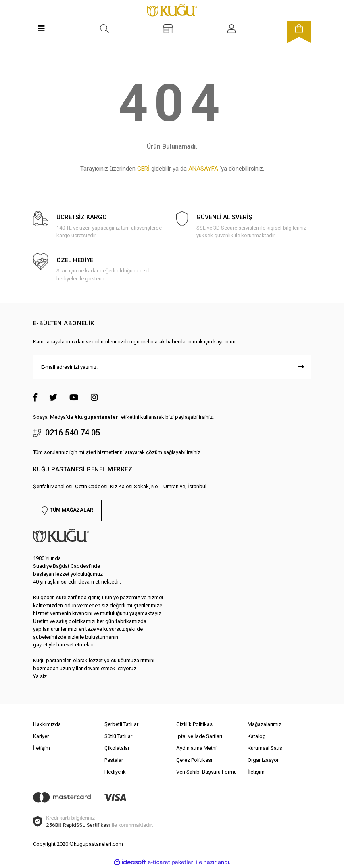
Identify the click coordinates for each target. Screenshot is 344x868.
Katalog (257, 736)
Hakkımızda (47, 724)
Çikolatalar (117, 748)
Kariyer (41, 736)
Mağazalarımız (265, 724)
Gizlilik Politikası (195, 724)
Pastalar (114, 760)
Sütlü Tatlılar (118, 736)
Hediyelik (115, 772)
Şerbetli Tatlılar (121, 724)
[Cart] (299, 29)
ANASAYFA (203, 169)
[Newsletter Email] (172, 367)
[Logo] (172, 10)
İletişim (42, 748)
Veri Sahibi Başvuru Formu (206, 772)
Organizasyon (264, 760)
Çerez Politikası (194, 760)
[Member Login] (231, 29)
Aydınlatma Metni (196, 748)
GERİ (143, 169)
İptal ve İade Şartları (199, 736)
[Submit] (301, 367)
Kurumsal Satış (265, 748)
